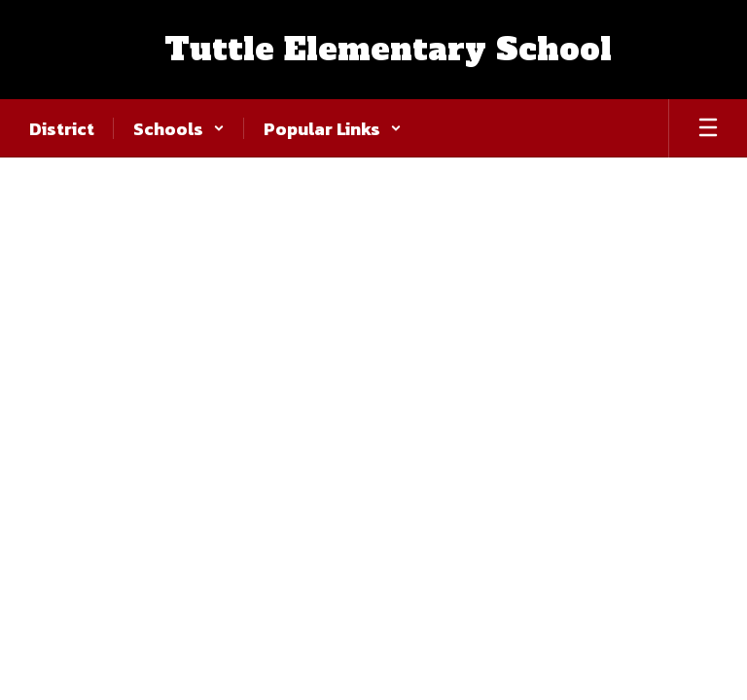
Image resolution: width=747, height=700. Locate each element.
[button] (179, 128)
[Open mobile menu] (708, 128)
